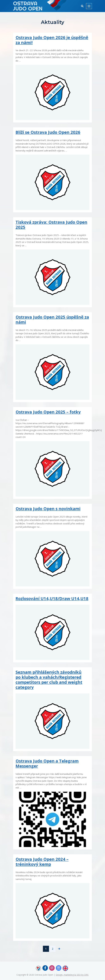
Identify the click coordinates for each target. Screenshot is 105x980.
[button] (82, 6)
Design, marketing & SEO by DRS (72, 975)
